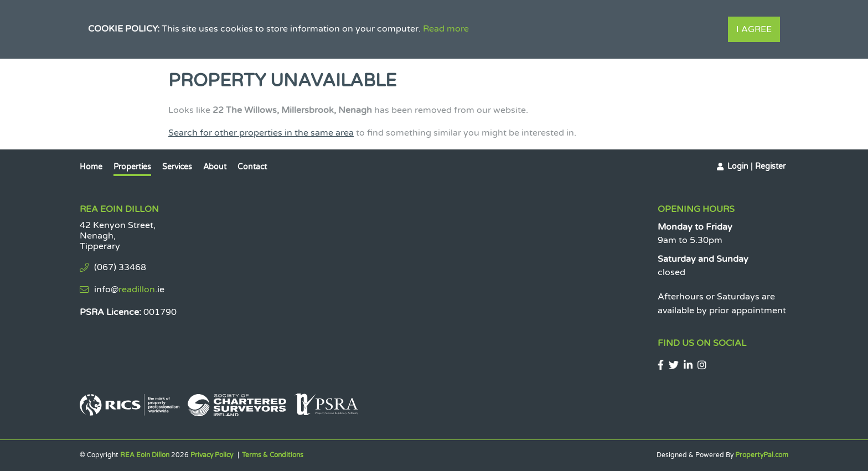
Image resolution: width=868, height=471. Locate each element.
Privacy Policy (212, 455)
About (215, 167)
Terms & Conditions (273, 455)
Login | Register (756, 166)
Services (177, 167)
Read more (446, 29)
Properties (132, 167)
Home (91, 167)
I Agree (754, 29)
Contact (252, 167)
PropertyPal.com (762, 455)
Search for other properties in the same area (261, 133)
